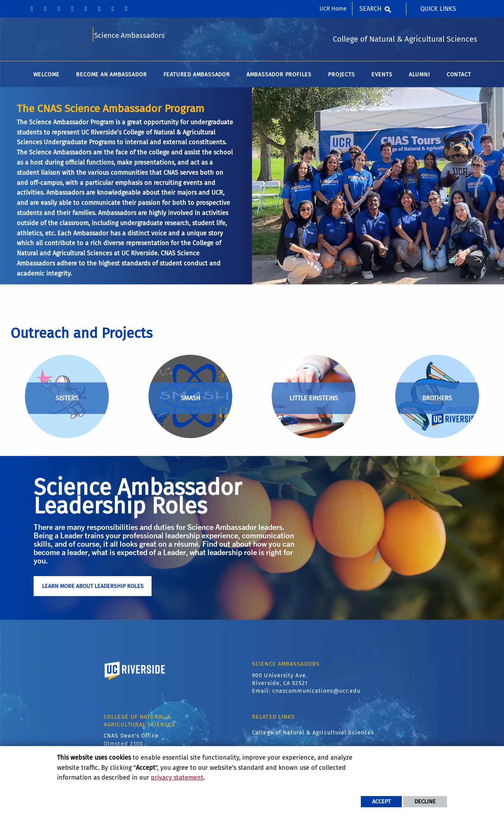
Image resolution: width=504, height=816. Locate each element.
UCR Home (333, 9)
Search (370, 9)
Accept (381, 801)
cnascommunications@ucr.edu (317, 693)
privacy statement (177, 777)
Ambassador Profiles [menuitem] (279, 77)
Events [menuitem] (382, 77)
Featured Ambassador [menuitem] (197, 77)
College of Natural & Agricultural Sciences (313, 735)
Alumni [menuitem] (419, 77)
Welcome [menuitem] (47, 77)
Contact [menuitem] (459, 77)
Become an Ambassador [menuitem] (111, 77)
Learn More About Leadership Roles (93, 589)
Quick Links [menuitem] (438, 9)
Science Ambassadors (129, 37)
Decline (425, 801)
